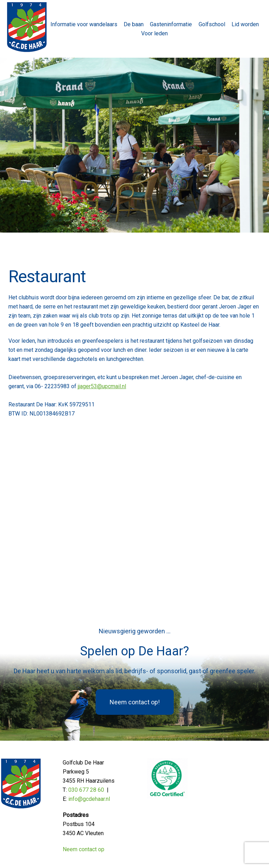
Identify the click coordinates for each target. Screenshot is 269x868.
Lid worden (245, 24)
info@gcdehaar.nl (89, 799)
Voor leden (154, 33)
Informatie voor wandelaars (84, 24)
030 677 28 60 (86, 790)
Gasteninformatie (171, 24)
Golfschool (212, 24)
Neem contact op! (135, 702)
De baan (134, 24)
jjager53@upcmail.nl (102, 386)
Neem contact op (84, 849)
